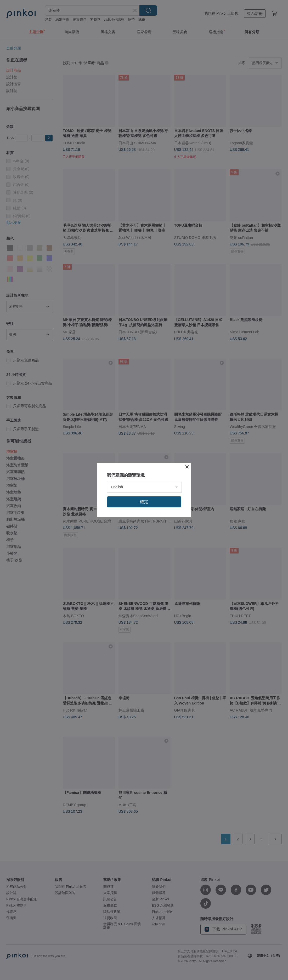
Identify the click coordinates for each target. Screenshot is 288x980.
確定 (144, 502)
